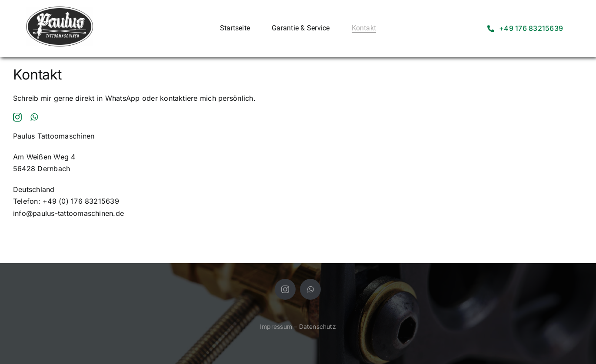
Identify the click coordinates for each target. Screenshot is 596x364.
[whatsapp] (34, 117)
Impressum (276, 326)
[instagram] (17, 117)
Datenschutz (318, 326)
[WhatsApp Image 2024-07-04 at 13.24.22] (60, 10)
